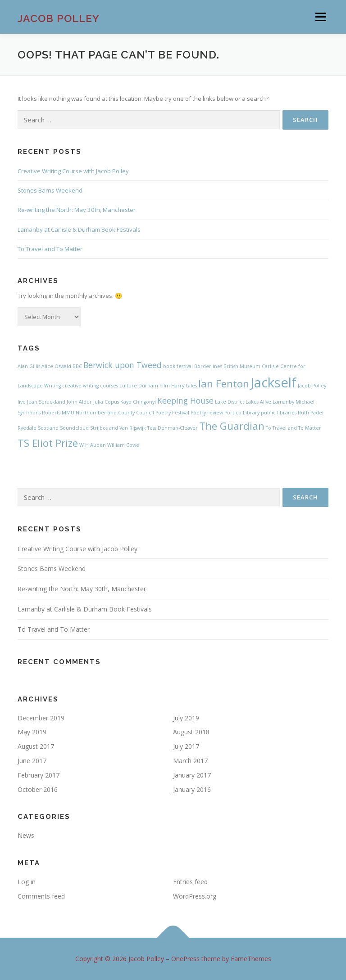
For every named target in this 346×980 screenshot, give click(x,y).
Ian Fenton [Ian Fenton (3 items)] (224, 384)
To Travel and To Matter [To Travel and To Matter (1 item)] (294, 428)
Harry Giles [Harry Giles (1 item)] (184, 386)
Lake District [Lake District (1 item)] (230, 402)
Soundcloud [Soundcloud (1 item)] (74, 428)
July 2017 (186, 746)
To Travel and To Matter (50, 249)
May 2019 (32, 732)
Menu (321, 17)
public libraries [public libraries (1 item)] (279, 413)
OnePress (185, 959)
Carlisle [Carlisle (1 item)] (270, 366)
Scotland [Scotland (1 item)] (48, 428)
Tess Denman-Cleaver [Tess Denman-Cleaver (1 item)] (173, 428)
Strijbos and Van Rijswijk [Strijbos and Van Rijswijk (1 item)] (118, 428)
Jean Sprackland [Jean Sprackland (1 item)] (46, 402)
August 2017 (36, 746)
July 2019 (186, 718)
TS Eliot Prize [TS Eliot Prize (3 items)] (48, 443)
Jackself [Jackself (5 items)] (273, 382)
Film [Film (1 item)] (165, 386)
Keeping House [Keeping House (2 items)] (185, 400)
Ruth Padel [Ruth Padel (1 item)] (311, 413)
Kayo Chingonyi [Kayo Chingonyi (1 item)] (138, 402)
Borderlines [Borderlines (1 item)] (208, 366)
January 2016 (192, 789)
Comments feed (41, 896)
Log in (27, 882)
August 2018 (191, 732)
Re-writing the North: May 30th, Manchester (77, 210)
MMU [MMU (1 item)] (68, 413)
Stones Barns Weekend (50, 190)
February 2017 (39, 775)
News (26, 835)
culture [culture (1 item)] (128, 386)
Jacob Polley (59, 18)
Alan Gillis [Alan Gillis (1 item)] (29, 366)
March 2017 (190, 761)
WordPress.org (195, 896)
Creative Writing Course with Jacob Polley (73, 171)
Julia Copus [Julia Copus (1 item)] (106, 402)
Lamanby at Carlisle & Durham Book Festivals (79, 229)
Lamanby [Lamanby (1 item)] (283, 402)
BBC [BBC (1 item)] (77, 366)
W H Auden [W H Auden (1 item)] (93, 445)
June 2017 (32, 761)
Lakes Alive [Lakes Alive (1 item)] (258, 402)
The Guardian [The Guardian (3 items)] (232, 426)
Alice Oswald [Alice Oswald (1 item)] (56, 366)
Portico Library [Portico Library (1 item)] (242, 413)
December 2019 (41, 718)
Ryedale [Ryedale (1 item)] (27, 428)
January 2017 (192, 775)
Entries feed (190, 882)
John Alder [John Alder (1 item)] (79, 402)
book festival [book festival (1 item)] (178, 366)
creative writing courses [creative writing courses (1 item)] (90, 386)
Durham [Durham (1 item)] (148, 386)
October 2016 (38, 789)
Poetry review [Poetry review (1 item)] (207, 413)
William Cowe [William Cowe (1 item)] (123, 445)
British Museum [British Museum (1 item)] (242, 366)
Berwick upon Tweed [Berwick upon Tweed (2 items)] (123, 365)
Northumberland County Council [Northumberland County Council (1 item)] (115, 413)
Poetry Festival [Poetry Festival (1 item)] (172, 413)
